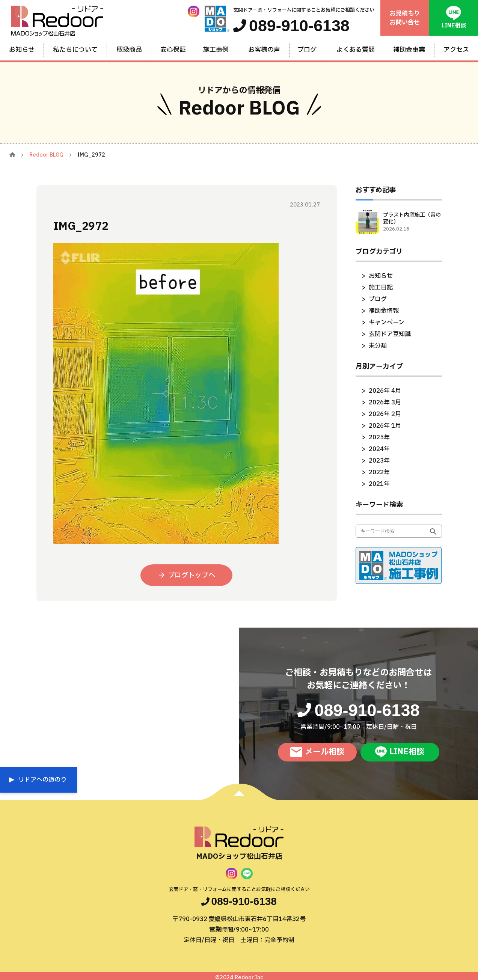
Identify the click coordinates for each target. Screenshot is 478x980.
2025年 (379, 437)
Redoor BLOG (46, 155)
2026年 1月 (385, 426)
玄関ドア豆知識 (390, 334)
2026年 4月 (385, 391)
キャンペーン (387, 323)
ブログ (378, 299)
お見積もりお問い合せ (405, 18)
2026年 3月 (385, 403)
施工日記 (381, 288)
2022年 (379, 472)
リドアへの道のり (42, 780)
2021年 (379, 484)
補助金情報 (384, 311)
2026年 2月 (385, 414)
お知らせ (381, 276)
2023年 (379, 461)
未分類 (378, 346)
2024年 (379, 449)
